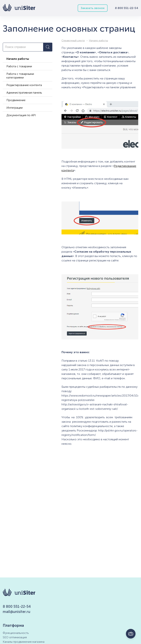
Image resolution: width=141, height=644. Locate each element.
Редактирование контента (24, 85)
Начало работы (18, 59)
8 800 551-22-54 (127, 8)
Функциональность (16, 633)
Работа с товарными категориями (20, 76)
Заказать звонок (93, 8)
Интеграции (15, 108)
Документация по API (21, 115)
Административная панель (24, 93)
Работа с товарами (19, 66)
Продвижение (16, 100)
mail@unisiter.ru (17, 612)
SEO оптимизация (15, 637)
